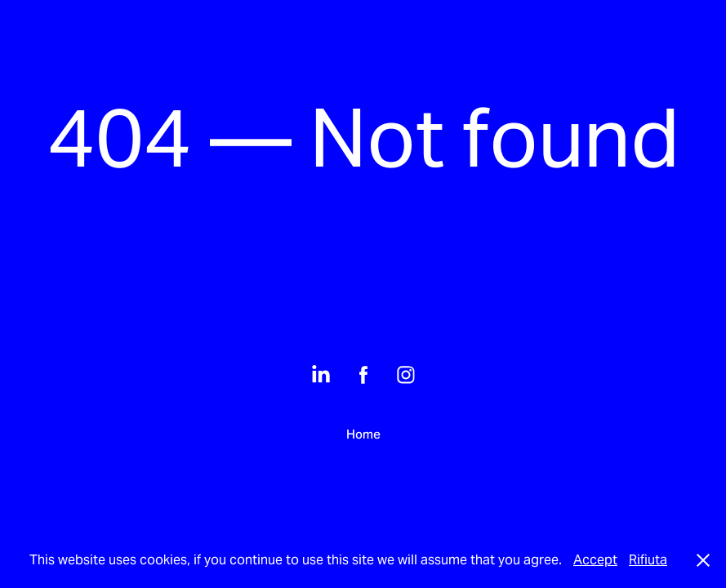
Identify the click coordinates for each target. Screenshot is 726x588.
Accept (595, 560)
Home (363, 434)
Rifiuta (648, 560)
